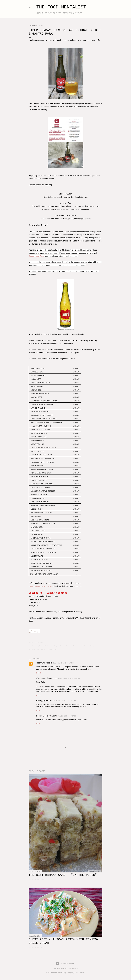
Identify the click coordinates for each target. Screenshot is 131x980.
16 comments (40, 879)
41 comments (40, 947)
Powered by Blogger (65, 964)
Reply (39, 673)
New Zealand (78, 646)
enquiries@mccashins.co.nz (40, 586)
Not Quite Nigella (44, 663)
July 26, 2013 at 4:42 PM (67, 701)
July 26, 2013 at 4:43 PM (67, 716)
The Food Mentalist (61, 7)
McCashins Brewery (65, 646)
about (47, 13)
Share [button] (31, 642)
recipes (56, 13)
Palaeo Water (89, 646)
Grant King (53, 646)
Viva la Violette (80, 973)
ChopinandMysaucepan (47, 678)
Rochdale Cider (34, 649)
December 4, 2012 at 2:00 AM (69, 678)
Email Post (39, 642)
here (80, 586)
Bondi (36, 646)
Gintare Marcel (72, 968)
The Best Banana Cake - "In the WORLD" (63, 875)
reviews (66, 13)
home (39, 13)
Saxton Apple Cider (36, 256)
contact (77, 13)
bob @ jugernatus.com (47, 700)
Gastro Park (44, 646)
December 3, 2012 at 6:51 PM (63, 663)
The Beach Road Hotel (48, 649)
